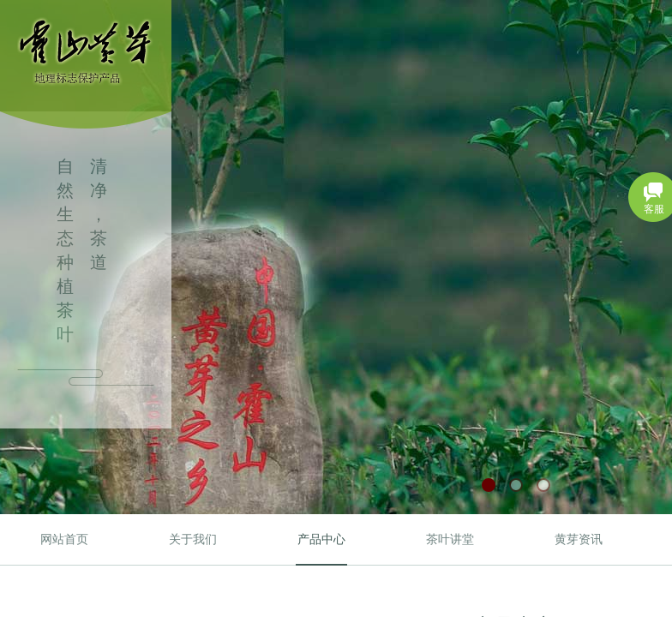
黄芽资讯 (579, 539)
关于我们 (193, 539)
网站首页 (64, 539)
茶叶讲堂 (450, 539)
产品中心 (321, 539)
